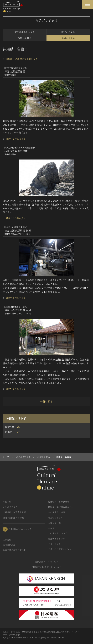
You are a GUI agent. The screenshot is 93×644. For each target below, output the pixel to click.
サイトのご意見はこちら (60, 549)
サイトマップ (54, 544)
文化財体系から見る (25, 32)
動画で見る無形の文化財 (14, 550)
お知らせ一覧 (54, 523)
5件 (18, 427)
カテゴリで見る (10, 507)
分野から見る (25, 38)
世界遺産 (7, 540)
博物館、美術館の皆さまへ (61, 507)
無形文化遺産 (9, 545)
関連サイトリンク (57, 539)
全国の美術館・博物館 (13, 518)
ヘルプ (51, 528)
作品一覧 (7, 502)
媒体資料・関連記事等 (59, 502)
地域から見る (68, 38)
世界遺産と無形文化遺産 (14, 512)
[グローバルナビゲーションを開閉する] (87, 4)
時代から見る (68, 32)
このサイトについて (58, 533)
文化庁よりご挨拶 (57, 512)
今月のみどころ (55, 518)
